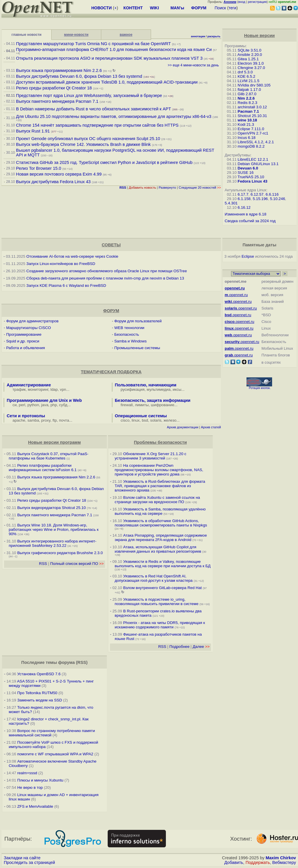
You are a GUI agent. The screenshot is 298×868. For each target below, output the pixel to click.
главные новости (27, 35)
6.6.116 (272, 194)
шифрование (163, 405)
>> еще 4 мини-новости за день (193, 65)
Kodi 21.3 (246, 124)
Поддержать (258, 862)
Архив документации (183, 427)
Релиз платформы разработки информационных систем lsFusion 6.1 (43, 468)
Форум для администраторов (32, 321)
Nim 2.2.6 (246, 98)
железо (170, 420)
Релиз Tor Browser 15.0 (39, 168)
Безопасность (127, 334)
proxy (46, 420)
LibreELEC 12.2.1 (253, 159)
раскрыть (214, 36)
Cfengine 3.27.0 (251, 68)
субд (63, 405)
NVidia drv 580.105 (254, 85)
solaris (156, 420)
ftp (55, 420)
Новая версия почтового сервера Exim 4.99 (59, 174)
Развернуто (167, 188)
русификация (133, 389)
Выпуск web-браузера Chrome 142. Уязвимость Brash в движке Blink (83, 144)
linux (135, 420)
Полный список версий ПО (77, 564)
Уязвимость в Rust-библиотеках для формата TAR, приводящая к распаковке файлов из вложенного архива (160, 486)
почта (64, 420)
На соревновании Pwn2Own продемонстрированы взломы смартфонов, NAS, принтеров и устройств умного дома (159, 470)
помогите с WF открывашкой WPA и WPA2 (55, 754)
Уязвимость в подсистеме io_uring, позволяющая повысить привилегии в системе (157, 602)
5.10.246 (278, 199)
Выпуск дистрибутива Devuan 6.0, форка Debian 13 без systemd (80, 76)
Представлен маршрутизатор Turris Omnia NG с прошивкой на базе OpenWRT (93, 44)
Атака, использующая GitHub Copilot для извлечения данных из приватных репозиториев (158, 549)
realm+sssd (27, 773)
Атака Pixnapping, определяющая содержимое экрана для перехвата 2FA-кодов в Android (161, 538)
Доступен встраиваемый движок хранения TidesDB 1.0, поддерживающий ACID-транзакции (107, 82)
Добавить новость (143, 188)
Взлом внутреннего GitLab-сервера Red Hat (162, 588)
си (15, 405)
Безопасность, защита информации (153, 400)
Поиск (220, 8)
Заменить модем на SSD (40, 700)
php (54, 405)
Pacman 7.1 (248, 111)
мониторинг (38, 389)
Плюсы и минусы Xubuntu (40, 780)
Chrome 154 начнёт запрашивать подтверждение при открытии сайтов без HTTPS (97, 125)
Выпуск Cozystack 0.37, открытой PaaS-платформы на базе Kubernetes (49, 456)
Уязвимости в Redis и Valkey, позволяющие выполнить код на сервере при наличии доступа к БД (163, 564)
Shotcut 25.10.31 (252, 116)
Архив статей (211, 427)
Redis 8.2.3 (248, 103)
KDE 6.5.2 (247, 76)
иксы (177, 389)
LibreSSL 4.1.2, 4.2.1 (256, 142)
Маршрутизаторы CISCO (29, 328)
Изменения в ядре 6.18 (245, 214)
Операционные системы (141, 416)
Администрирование (29, 385)
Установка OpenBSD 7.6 (39, 674)
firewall (127, 405)
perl (22, 405)
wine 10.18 (248, 120)
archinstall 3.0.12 (252, 107)
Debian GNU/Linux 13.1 (258, 164)
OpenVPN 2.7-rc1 (253, 133)
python (33, 405)
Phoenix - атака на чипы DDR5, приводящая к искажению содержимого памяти (160, 625)
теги (232, 8)
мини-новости (76, 35)
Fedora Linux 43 (253, 181)
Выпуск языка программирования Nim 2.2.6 (59, 70)
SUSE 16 (246, 173)
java (45, 405)
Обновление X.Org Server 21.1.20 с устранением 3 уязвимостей (150, 456)
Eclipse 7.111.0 (251, 129)
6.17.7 (243, 194)
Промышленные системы (137, 348)
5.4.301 (231, 203)
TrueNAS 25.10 (251, 177)
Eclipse (248, 256)
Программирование (24, 334)
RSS (43, 564)
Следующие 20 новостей (200, 188)
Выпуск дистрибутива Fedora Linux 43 (53, 182)
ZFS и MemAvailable (35, 806)
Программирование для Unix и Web (44, 400)
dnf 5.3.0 (245, 72)
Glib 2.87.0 (247, 94)
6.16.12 (244, 207)
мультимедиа (159, 389)
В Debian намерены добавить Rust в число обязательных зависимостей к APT (93, 109)
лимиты (142, 405)
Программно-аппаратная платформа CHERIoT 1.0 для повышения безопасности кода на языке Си (114, 50)
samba (33, 420)
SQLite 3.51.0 (250, 50)
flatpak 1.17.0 (249, 90)
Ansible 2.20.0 (250, 55)
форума (66, 662)
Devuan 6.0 (248, 168)
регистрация (257, 2)
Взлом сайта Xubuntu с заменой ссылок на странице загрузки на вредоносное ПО (157, 500)
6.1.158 (244, 199)
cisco (125, 420)
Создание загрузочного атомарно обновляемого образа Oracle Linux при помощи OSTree (107, 271)
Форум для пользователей (138, 321)
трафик (19, 389)
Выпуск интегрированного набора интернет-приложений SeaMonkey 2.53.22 (53, 543)
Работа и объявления (25, 348)
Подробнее (179, 647)
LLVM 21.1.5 (249, 81)
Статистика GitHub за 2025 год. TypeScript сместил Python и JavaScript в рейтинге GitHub (104, 162)
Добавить (234, 862)
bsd (145, 420)
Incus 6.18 (247, 138)
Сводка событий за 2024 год (250, 221)
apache (19, 420)
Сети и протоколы (26, 416)
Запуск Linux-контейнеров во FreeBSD (61, 264)
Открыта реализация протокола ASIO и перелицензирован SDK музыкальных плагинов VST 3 (109, 58)
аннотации (198, 36)
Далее (201, 647)
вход (242, 2)
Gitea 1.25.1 (248, 59)
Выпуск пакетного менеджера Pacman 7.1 (57, 101)
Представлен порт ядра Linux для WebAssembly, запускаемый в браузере (89, 96)
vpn (63, 389)
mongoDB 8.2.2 (251, 146)
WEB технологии (129, 328)
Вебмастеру (284, 862)
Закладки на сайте (22, 858)
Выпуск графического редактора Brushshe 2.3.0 (60, 553)
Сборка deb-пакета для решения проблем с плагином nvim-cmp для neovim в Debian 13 (105, 278)
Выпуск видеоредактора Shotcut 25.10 (51, 508)
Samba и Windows (131, 341)
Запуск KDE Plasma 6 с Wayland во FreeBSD (66, 285)
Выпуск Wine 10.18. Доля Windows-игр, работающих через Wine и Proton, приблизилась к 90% (54, 530)
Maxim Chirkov (281, 858)
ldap (54, 389)
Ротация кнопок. (260, 388)
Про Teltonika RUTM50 (37, 693)
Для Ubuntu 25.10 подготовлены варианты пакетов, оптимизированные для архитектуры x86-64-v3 (114, 116)
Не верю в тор (30, 787)
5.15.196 (260, 199)
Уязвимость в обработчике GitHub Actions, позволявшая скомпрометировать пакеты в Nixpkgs (161, 523)
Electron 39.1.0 (251, 63)
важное (126, 35)
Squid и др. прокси (23, 341)
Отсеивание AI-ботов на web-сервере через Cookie (72, 256)
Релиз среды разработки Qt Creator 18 (54, 88)
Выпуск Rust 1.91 (33, 131)
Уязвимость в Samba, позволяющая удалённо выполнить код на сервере (160, 511)
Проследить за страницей (29, 862)
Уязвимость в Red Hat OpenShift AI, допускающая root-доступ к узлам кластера (154, 578)
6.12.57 (257, 194)
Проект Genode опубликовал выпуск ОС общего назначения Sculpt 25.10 (88, 139)
